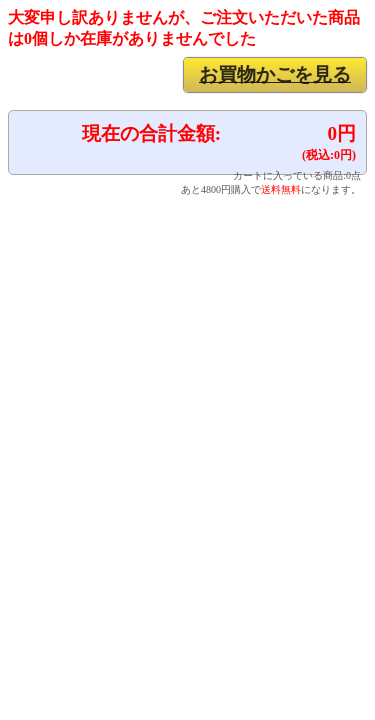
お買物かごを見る (275, 74)
